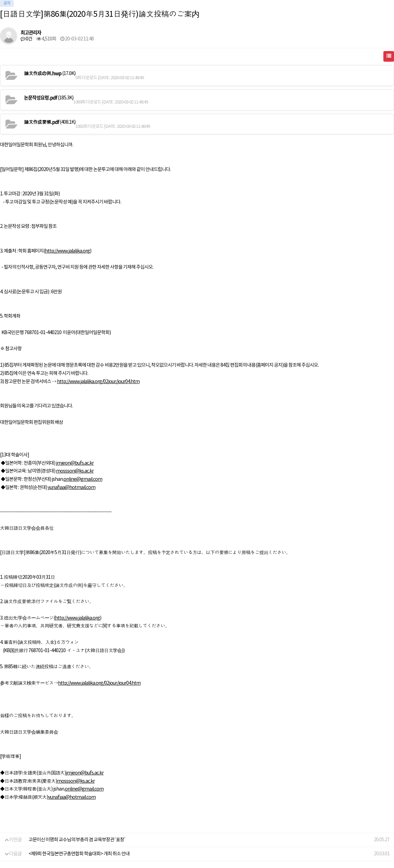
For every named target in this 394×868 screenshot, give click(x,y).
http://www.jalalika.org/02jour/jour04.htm (98, 382)
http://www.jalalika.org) (68, 251)
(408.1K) (50, 122)
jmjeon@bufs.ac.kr (75, 463)
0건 (26, 39)
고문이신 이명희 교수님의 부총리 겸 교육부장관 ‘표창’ (77, 840)
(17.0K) (50, 73)
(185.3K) (49, 98)
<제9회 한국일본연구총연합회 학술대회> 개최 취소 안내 (79, 854)
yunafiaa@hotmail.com (71, 488)
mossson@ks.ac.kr (75, 471)
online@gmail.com (83, 479)
